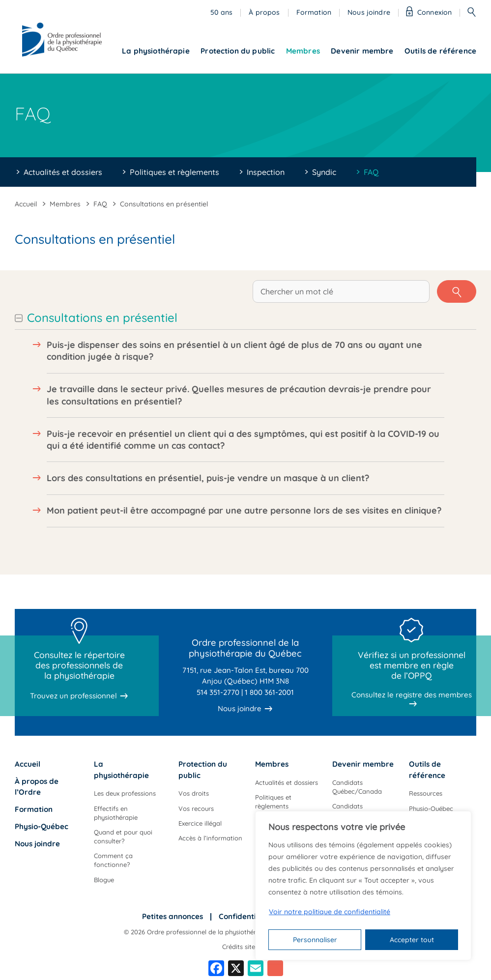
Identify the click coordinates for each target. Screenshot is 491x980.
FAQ (371, 172)
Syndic (324, 172)
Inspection (266, 172)
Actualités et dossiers (63, 172)
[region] (363, 886)
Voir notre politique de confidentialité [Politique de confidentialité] (330, 912)
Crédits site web (246, 947)
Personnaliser (315, 940)
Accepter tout (412, 940)
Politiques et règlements (174, 172)
